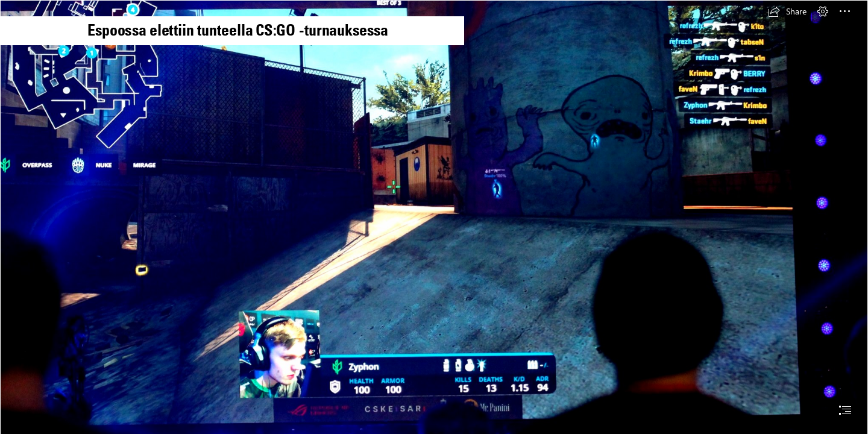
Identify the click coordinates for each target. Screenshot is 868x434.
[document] (434, 217)
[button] (787, 11)
